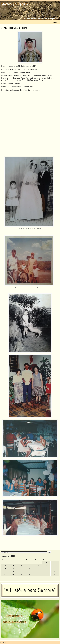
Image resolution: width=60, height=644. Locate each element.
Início (4, 22)
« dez (4, 578)
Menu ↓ (55, 22)
